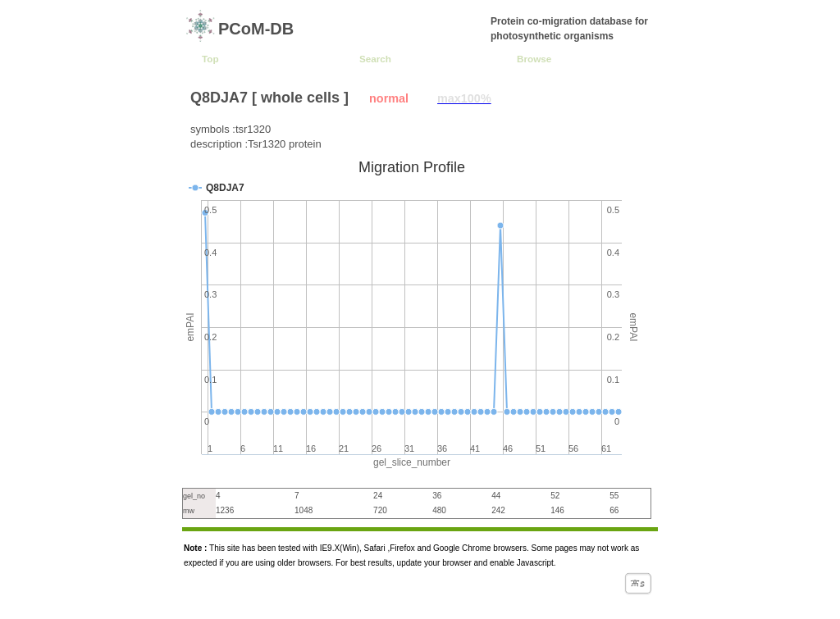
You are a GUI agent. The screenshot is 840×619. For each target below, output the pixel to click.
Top (210, 59)
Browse (534, 59)
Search (375, 59)
